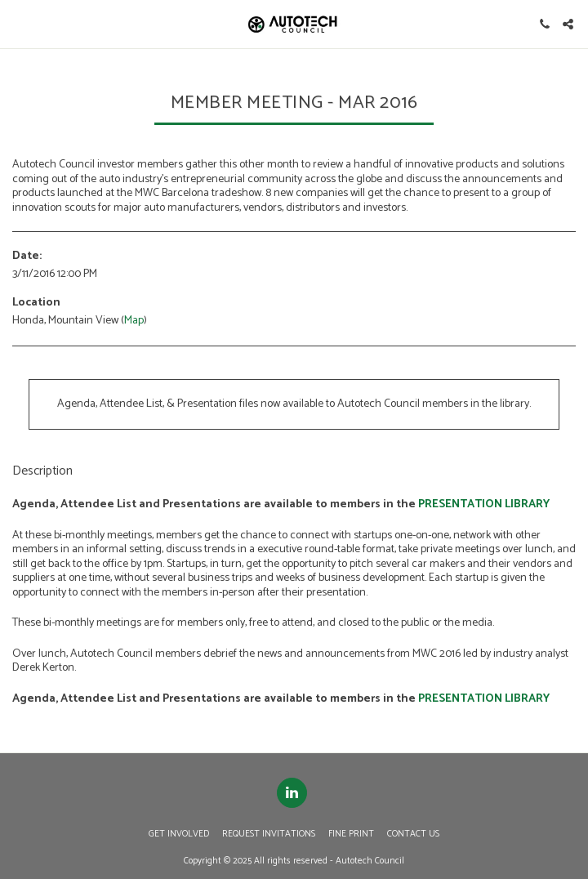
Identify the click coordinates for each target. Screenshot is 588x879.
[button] (18, 23)
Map (134, 321)
